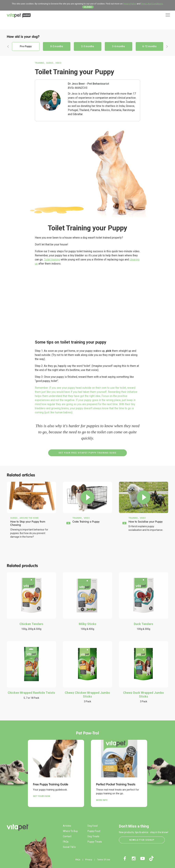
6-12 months (149, 46)
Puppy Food (94, 831)
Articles (67, 826)
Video (58, 63)
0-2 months (57, 46)
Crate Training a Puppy (86, 522)
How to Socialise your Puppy (146, 522)
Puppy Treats (95, 842)
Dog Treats (93, 836)
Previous (8, 47)
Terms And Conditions (152, 4)
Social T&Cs (69, 847)
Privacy (89, 860)
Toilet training (52, 259)
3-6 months (119, 46)
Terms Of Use (104, 860)
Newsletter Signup (142, 840)
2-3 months (88, 46)
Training (39, 63)
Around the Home (29, 518)
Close (88, 7)
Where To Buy (70, 831)
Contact (67, 836)
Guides (50, 63)
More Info (102, 800)
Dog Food (93, 826)
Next (167, 47)
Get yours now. (42, 796)
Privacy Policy (130, 4)
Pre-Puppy (26, 46)
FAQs (66, 842)
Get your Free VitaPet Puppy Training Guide (87, 453)
